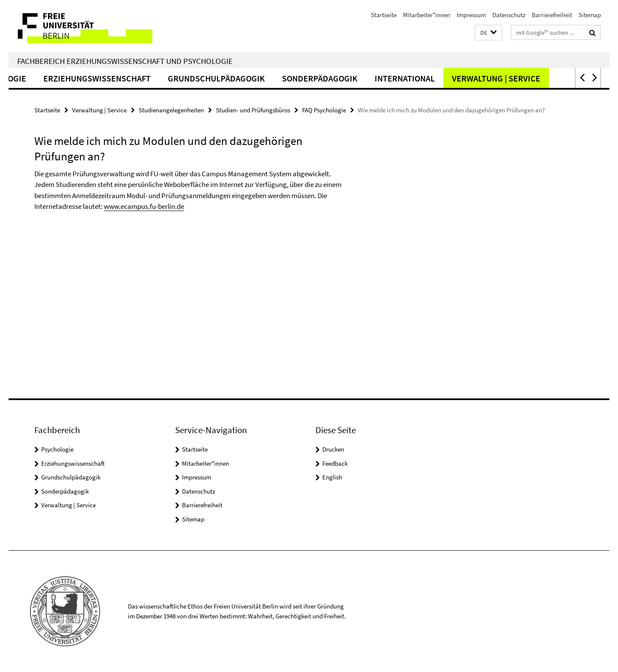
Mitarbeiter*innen (427, 15)
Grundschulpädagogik (236, 78)
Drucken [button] (333, 449)
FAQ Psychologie (324, 110)
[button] (488, 33)
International (424, 78)
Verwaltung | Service (516, 78)
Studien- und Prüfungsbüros (253, 110)
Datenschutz (509, 15)
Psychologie (57, 449)
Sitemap (590, 15)
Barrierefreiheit (552, 15)
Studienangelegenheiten (171, 110)
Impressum (471, 15)
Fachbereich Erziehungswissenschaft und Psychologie (125, 61)
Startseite (384, 15)
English (332, 477)
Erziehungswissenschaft (117, 78)
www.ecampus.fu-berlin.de (144, 206)
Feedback (335, 463)
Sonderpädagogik (339, 78)
